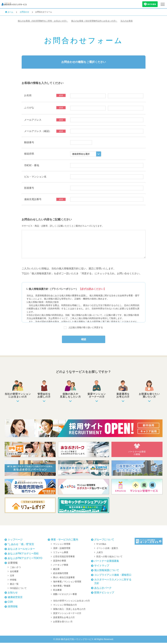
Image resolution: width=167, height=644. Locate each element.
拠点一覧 (14, 585)
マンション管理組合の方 (65, 606)
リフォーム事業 (61, 554)
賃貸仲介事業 (60, 562)
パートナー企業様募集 (107, 562)
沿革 (12, 577)
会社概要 (14, 573)
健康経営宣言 (15, 598)
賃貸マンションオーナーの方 (67, 614)
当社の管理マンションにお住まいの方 (72, 602)
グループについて (104, 541)
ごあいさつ (15, 568)
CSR (10, 603)
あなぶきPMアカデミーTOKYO (25, 559)
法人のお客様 (142, 21)
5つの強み (101, 545)
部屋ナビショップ (104, 594)
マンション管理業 (62, 545)
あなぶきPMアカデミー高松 (23, 555)
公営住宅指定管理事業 (64, 558)
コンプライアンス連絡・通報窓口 (113, 576)
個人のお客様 (47, 21)
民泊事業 (57, 591)
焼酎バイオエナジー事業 (65, 595)
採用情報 (13, 608)
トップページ (15, 541)
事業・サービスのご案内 (65, 541)
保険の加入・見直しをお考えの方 (69, 610)
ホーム (9, 12)
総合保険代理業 (61, 574)
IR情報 (13, 581)
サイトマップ (102, 567)
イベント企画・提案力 (107, 549)
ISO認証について (18, 589)
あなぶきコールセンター (21, 550)
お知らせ (13, 594)
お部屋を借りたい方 (63, 623)
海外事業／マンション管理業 (67, 583)
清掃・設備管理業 (62, 549)
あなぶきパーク (103, 589)
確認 (84, 340)
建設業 (56, 570)
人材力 (100, 554)
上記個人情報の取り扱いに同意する (86, 328)
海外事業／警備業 (62, 587)
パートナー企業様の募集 (137, 451)
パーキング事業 (61, 566)
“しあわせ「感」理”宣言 (21, 545)
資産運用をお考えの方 (64, 619)
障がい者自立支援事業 (64, 579)
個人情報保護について (107, 571)
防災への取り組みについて (109, 558)
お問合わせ (24, 12)
